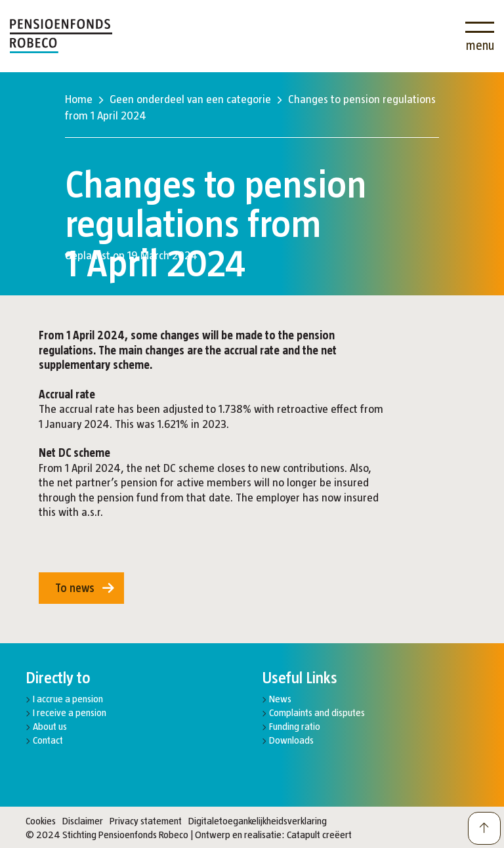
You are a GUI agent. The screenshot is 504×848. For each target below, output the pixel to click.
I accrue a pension (68, 699)
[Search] (441, 28)
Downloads (291, 740)
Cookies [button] (41, 821)
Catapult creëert (319, 835)
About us (50, 726)
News (280, 699)
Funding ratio (295, 726)
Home (79, 99)
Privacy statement (146, 821)
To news (75, 588)
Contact (48, 740)
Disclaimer (83, 821)
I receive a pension (70, 712)
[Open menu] (480, 36)
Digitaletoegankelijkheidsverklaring (258, 821)
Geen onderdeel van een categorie (190, 99)
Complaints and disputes (317, 712)
